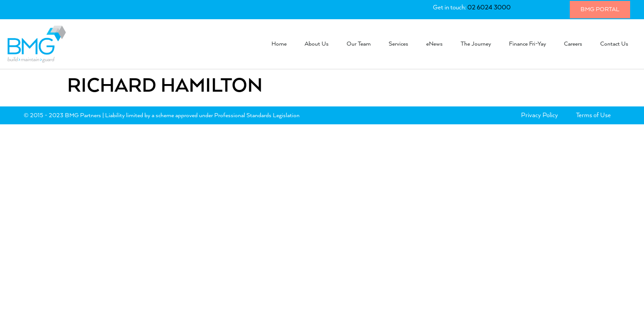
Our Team (359, 44)
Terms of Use (593, 115)
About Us (317, 44)
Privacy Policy (540, 115)
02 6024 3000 (489, 8)
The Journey (476, 44)
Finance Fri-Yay (527, 44)
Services (398, 44)
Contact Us (614, 44)
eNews (434, 44)
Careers (573, 44)
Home (279, 44)
